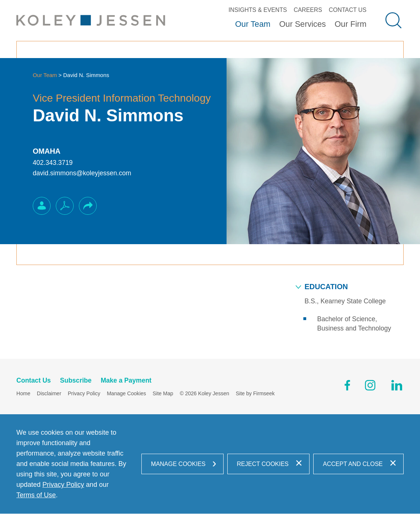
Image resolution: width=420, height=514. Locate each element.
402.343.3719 (53, 163)
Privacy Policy (84, 394)
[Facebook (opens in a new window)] (347, 387)
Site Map (163, 394)
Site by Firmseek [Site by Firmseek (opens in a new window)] (255, 394)
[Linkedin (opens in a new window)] (397, 387)
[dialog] (210, 464)
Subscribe (76, 381)
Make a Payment (126, 381)
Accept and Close (353, 464)
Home (23, 394)
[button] (88, 206)
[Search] (393, 20)
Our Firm (350, 24)
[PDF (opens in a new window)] (65, 206)
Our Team (253, 24)
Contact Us (348, 10)
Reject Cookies (263, 464)
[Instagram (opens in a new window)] (371, 387)
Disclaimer (49, 394)
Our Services (302, 24)
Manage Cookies (126, 394)
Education (326, 287)
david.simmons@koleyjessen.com (82, 173)
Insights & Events (258, 10)
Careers (308, 10)
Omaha (47, 151)
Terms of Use (36, 495)
